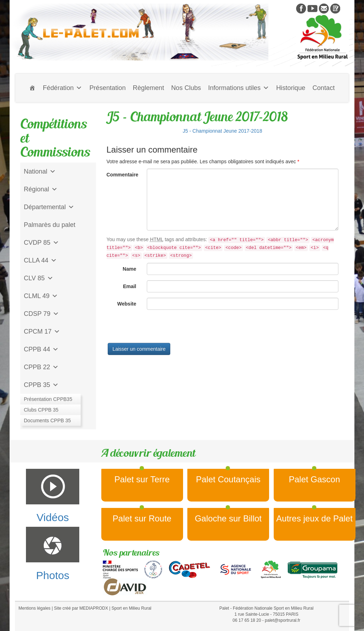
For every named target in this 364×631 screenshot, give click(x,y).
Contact (324, 88)
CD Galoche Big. (48, 420)
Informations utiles (239, 88)
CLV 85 (39, 278)
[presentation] (161, 329)
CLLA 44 (40, 260)
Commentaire (122, 175)
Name (129, 269)
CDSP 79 (41, 314)
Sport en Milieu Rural (132, 608)
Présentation (107, 88)
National (40, 171)
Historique (291, 88)
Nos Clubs (186, 88)
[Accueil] (32, 88)
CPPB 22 (41, 367)
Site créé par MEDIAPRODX (81, 608)
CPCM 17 (42, 332)
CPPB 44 (41, 349)
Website (127, 304)
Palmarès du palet (50, 225)
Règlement (149, 88)
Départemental (49, 207)
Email (130, 286)
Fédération (62, 88)
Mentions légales (34, 608)
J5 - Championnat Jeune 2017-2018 (222, 131)
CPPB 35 (41, 385)
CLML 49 (41, 296)
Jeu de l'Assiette (47, 403)
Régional (41, 189)
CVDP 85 (41, 243)
